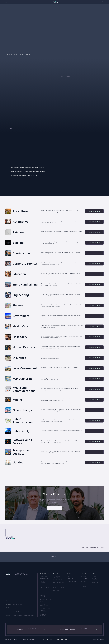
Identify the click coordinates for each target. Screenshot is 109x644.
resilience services (18, 54)
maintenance (29, 2)
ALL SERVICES (44, 576)
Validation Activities (43, 615)
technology (73, 2)
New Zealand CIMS (45, 608)
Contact (91, 2)
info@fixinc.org (17, 608)
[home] (56, 2)
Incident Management (44, 611)
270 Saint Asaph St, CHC (19, 612)
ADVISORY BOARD (58, 580)
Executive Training (45, 588)
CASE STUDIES (71, 584)
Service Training (45, 593)
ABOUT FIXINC (71, 576)
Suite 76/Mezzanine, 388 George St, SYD (24, 615)
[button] (54, 547)
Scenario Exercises (45, 599)
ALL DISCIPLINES (44, 579)
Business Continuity (43, 582)
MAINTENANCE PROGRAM (57, 577)
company (40, 2)
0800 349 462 (16, 601)
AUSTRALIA (84, 581)
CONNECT (83, 576)
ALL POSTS (95, 576)
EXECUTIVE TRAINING (58, 583)
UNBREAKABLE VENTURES (96, 579)
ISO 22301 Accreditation (44, 605)
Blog (83, 2)
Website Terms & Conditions (29, 640)
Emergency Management (44, 596)
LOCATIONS (84, 579)
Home (9, 54)
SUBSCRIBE (95, 583)
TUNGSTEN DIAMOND (58, 588)
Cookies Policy (8, 640)
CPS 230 (42, 602)
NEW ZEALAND (85, 584)
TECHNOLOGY (57, 590)
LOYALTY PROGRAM (58, 585)
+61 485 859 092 (18, 605)
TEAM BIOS (70, 579)
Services (18, 2)
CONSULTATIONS (72, 581)
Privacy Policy (17, 640)
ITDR (41, 590)
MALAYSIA (84, 587)
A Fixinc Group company (98, 640)
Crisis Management (45, 585)
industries (28, 54)
